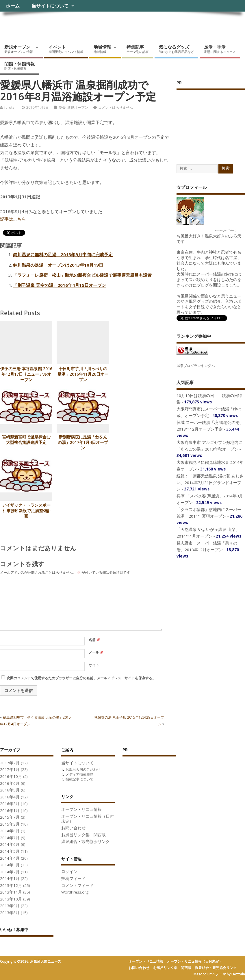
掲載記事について (79, 779)
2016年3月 (10, 804)
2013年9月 (10, 906)
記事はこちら (13, 219)
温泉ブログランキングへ (196, 366)
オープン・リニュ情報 (81, 809)
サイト (94, 665)
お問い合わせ (73, 828)
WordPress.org (75, 892)
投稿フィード (73, 879)
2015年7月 (10, 817)
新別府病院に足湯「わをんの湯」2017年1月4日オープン (83, 442)
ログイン (69, 872)
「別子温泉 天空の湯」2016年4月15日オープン (60, 285)
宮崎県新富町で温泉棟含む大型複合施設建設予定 (26, 440)
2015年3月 (10, 824)
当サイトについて (50, 6)
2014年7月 (10, 838)
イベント (66, 49)
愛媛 (62, 107)
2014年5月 (10, 851)
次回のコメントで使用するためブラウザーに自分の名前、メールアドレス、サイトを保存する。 (81, 678)
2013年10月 (11, 899)
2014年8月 (10, 831)
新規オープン (19, 49)
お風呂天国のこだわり (83, 769)
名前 (94, 640)
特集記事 (138, 49)
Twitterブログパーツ (226, 230)
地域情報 (102, 49)
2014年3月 (10, 865)
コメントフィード (77, 885)
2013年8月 (10, 913)
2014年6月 (10, 844)
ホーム (13, 6)
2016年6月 (10, 783)
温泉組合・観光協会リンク (86, 841)
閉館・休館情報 (20, 66)
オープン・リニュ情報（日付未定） (88, 819)
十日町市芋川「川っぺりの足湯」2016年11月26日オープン (83, 374)
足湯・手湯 (220, 49)
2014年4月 (10, 858)
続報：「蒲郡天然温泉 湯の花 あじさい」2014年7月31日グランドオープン (210, 482)
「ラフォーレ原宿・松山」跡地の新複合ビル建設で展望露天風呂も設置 (82, 275)
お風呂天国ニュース (45, 25)
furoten (10, 107)
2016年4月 (10, 797)
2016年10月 (11, 776)
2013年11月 (11, 892)
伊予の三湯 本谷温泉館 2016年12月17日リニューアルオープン (26, 374)
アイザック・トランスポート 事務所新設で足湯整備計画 (26, 511)
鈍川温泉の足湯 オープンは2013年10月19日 (58, 265)
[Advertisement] (211, 121)
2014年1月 (10, 879)
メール (96, 652)
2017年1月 (10, 769)
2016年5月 (10, 790)
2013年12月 (11, 885)
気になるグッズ (176, 49)
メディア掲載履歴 (79, 774)
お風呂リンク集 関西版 (83, 835)
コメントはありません (116, 107)
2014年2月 (10, 872)
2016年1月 (10, 811)
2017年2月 (10, 763)
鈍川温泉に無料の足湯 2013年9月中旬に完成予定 (63, 254)
